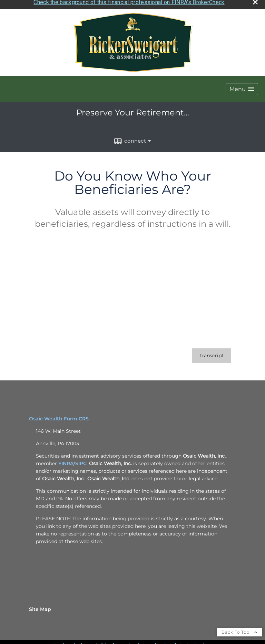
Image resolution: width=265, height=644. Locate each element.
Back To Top (239, 630)
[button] (242, 87)
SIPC (81, 461)
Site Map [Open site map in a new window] (40, 607)
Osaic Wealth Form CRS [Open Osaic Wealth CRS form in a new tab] (59, 416)
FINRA (66, 461)
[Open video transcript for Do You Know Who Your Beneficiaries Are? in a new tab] (212, 353)
